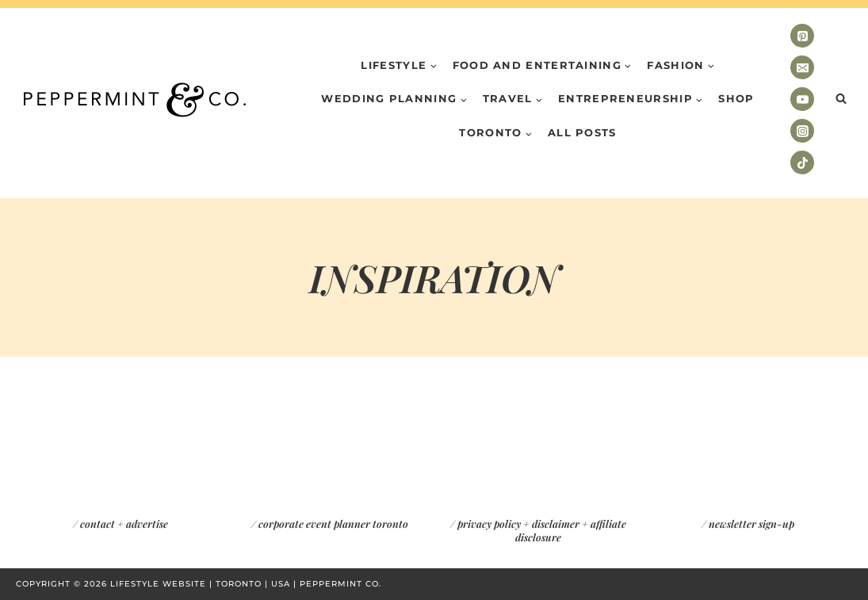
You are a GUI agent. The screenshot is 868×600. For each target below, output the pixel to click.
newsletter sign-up (751, 524)
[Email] (802, 67)
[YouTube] (802, 99)
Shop (736, 98)
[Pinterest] (802, 36)
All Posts (582, 132)
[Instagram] (802, 131)
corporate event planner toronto (333, 524)
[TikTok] (802, 162)
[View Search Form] (841, 99)
